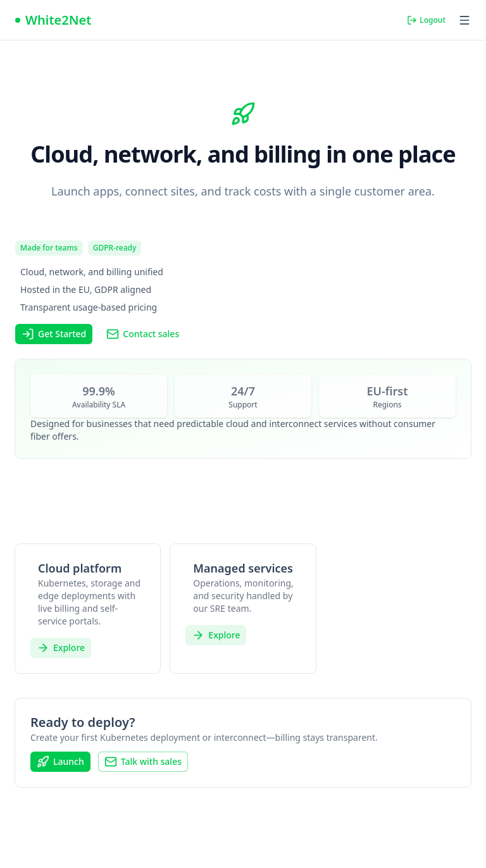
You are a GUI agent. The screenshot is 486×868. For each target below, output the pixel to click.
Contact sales (143, 334)
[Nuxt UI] (53, 20)
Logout (426, 20)
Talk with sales (143, 762)
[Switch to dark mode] (387, 20)
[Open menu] (464, 20)
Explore (61, 648)
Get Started (54, 334)
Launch (60, 762)
